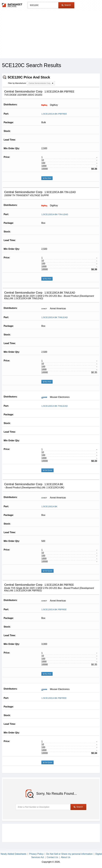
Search (66, 5)
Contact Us (52, 857)
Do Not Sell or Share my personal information (69, 854)
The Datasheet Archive (12, 5)
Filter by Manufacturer (17, 83)
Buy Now (47, 178)
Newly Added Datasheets (14, 854)
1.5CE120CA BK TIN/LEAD (54, 317)
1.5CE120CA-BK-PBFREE (54, 114)
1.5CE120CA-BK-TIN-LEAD (55, 214)
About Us (66, 857)
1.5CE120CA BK (49, 506)
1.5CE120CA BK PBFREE (54, 609)
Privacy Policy (36, 854)
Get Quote (47, 470)
